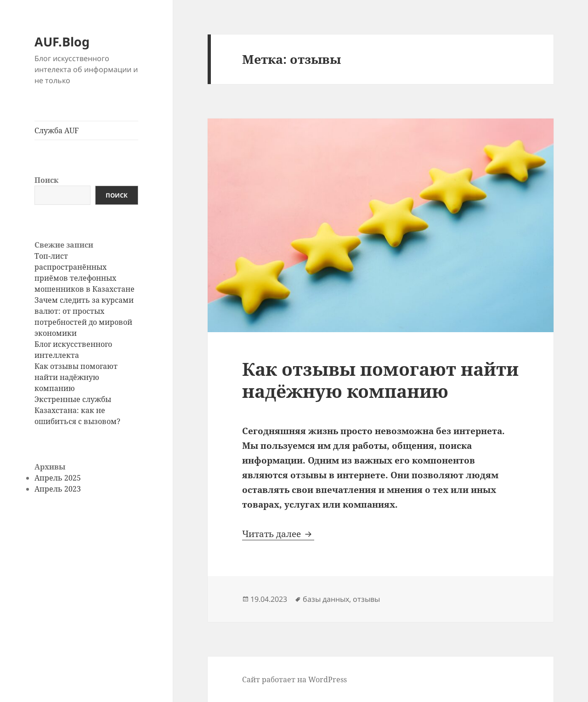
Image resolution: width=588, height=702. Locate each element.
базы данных (326, 599)
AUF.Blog (62, 42)
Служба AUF (57, 130)
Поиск (46, 180)
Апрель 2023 (58, 489)
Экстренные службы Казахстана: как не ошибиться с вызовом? (77, 410)
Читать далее (278, 534)
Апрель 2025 (58, 478)
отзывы (366, 599)
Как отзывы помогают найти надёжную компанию (76, 377)
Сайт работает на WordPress (294, 679)
